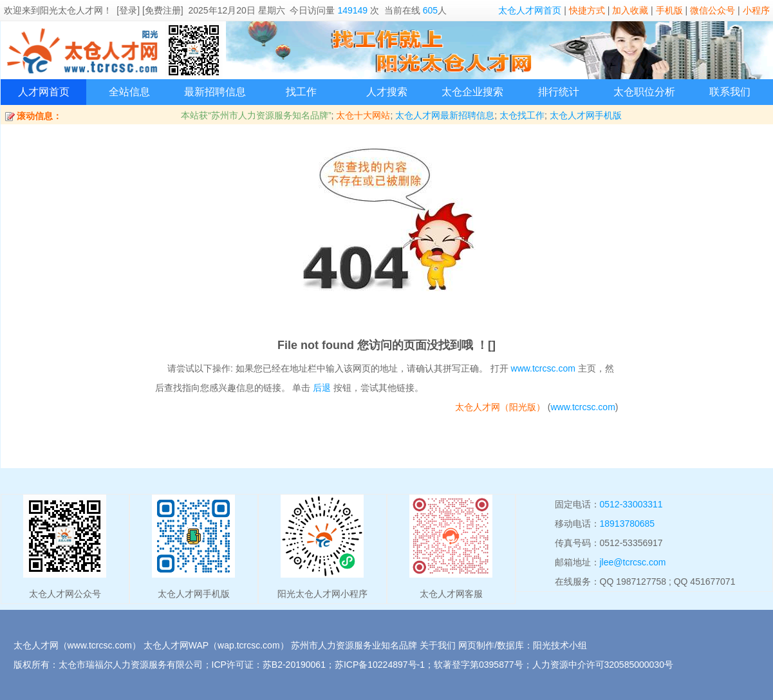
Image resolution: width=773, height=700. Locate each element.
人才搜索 (387, 92)
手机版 (669, 10)
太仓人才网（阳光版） (500, 407)
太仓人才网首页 (530, 10)
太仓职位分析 (644, 92)
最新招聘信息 (215, 92)
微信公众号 (712, 10)
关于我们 (438, 645)
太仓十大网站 (363, 115)
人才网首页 (44, 92)
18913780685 (628, 524)
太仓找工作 (522, 115)
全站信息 (129, 92)
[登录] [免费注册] (150, 10)
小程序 (756, 10)
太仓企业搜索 (472, 92)
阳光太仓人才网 (71, 10)
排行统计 (559, 92)
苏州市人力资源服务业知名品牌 (354, 645)
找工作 (301, 92)
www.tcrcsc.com (543, 368)
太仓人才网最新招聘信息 (445, 115)
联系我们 (730, 92)
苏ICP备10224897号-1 (380, 665)
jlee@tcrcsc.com (633, 562)
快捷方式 (587, 10)
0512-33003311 (631, 504)
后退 (322, 388)
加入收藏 (630, 10)
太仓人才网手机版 (586, 115)
